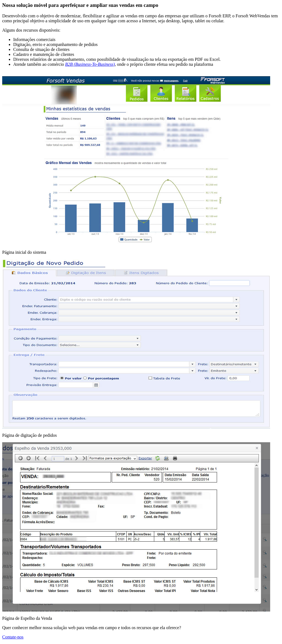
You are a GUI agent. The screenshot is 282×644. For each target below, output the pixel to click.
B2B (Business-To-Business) (90, 64)
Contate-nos (13, 637)
